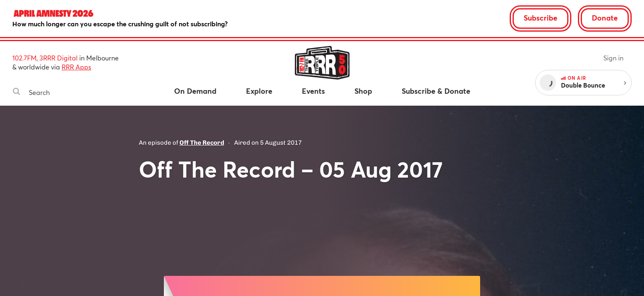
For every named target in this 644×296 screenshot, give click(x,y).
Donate (605, 18)
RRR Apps (76, 67)
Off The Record (202, 143)
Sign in (613, 58)
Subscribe (540, 18)
